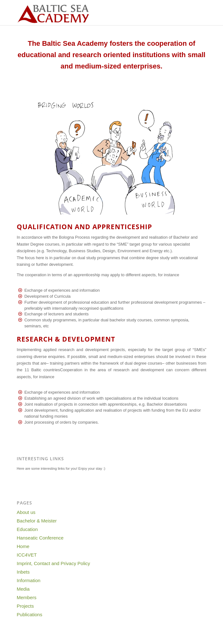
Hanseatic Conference (40, 538)
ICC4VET (27, 555)
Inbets (23, 572)
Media (23, 589)
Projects (25, 606)
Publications (29, 614)
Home (23, 546)
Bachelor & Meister (37, 521)
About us (26, 512)
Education (27, 529)
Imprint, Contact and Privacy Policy (53, 563)
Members (27, 597)
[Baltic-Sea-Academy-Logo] (93, 13)
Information (29, 580)
